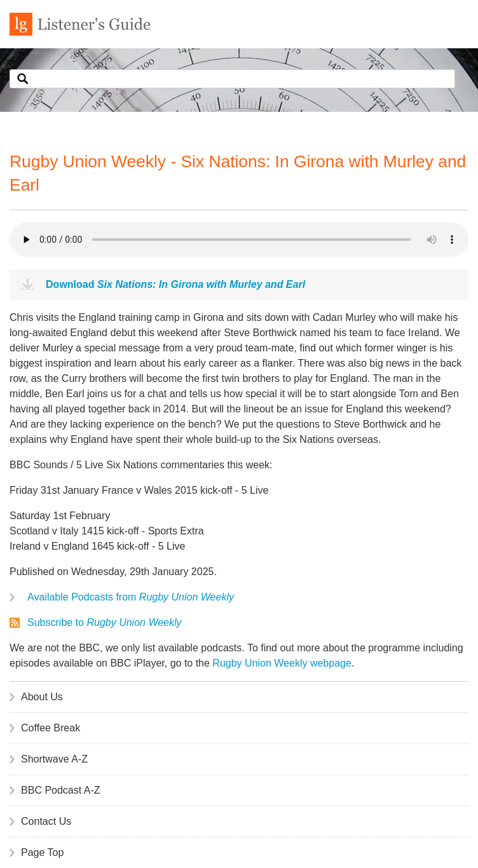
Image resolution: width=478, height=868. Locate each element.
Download (175, 284)
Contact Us (46, 821)
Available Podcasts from (131, 597)
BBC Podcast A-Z (61, 790)
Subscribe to (105, 622)
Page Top (42, 852)
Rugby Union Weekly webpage (282, 663)
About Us (42, 697)
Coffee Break (51, 728)
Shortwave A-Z (54, 759)
